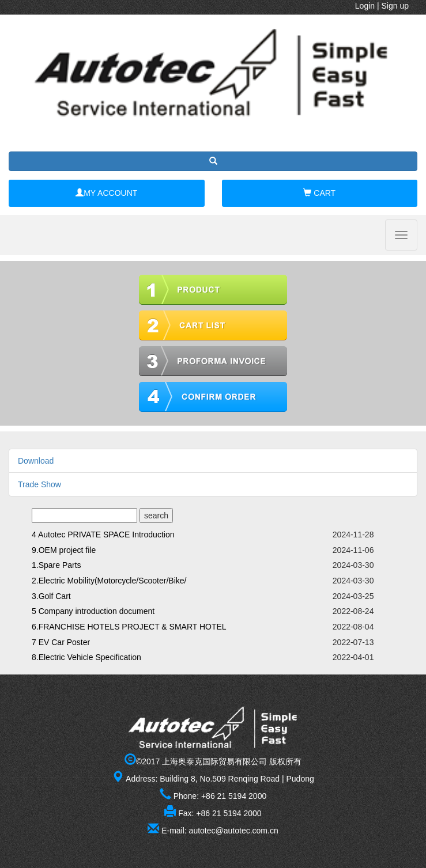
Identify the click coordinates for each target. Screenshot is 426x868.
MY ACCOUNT (106, 193)
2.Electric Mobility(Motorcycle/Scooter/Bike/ (109, 581)
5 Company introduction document (93, 611)
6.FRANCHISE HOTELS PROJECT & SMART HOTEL (129, 627)
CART (319, 193)
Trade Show (39, 484)
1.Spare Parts (56, 565)
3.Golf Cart (51, 596)
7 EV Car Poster (61, 642)
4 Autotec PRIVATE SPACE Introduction (103, 535)
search (156, 516)
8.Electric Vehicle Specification (86, 657)
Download (36, 461)
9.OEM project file (64, 550)
